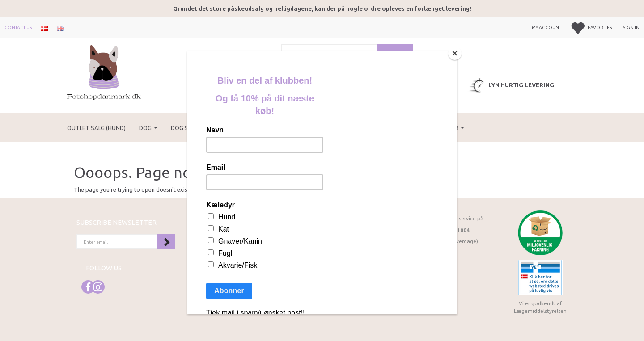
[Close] (455, 53)
